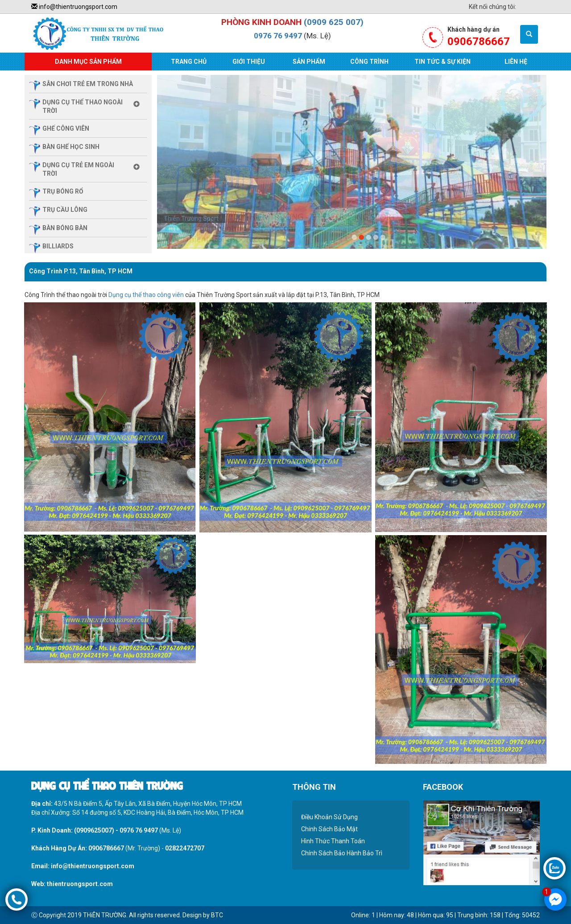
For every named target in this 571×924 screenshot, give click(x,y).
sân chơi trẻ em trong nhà (88, 84)
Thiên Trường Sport (191, 219)
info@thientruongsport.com (74, 7)
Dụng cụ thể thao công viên (146, 295)
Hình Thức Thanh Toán (333, 841)
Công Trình (369, 62)
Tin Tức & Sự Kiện (443, 62)
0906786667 (106, 848)
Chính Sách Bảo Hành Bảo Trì (342, 853)
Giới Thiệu (249, 62)
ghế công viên (66, 128)
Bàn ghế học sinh (71, 147)
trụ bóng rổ (63, 191)
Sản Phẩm (309, 62)
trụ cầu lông (65, 210)
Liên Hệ (516, 62)
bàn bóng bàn (65, 228)
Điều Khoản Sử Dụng (329, 817)
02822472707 (185, 848)
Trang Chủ (189, 62)
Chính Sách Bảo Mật (329, 829)
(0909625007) (94, 830)
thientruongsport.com (80, 884)
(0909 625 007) (334, 22)
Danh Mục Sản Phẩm (88, 62)
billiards (58, 246)
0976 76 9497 (278, 36)
